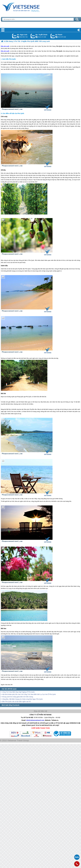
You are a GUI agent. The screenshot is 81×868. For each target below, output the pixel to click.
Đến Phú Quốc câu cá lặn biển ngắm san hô (16, 701)
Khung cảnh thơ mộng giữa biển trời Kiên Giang (18, 697)
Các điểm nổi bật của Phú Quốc (13, 113)
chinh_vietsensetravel (36, 37)
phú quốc (7, 51)
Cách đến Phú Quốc (9, 59)
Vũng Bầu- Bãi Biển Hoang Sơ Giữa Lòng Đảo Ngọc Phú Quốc (22, 699)
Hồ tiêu (3, 170)
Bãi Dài (3, 393)
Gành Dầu (4, 266)
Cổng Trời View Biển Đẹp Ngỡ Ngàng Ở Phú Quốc (18, 692)
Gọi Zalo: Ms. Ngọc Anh (14, 36)
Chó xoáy (4, 117)
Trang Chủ (26, 7)
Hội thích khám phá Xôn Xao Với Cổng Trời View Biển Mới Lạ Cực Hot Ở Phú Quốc (29, 694)
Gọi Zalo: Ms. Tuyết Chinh (33, 36)
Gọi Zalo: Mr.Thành (53, 36)
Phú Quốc (59, 51)
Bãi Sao (4, 628)
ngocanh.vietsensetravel (18, 37)
